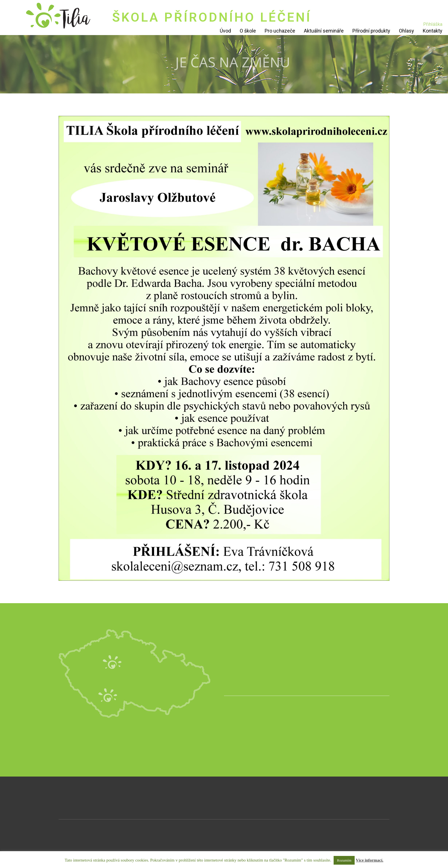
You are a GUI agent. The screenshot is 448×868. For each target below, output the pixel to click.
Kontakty (433, 31)
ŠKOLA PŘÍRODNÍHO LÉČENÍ (212, 17)
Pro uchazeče (280, 31)
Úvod (225, 31)
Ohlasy (407, 31)
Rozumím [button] (344, 860)
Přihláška (433, 24)
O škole (248, 31)
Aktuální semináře (324, 31)
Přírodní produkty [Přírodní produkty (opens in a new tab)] (371, 31)
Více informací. (370, 860)
